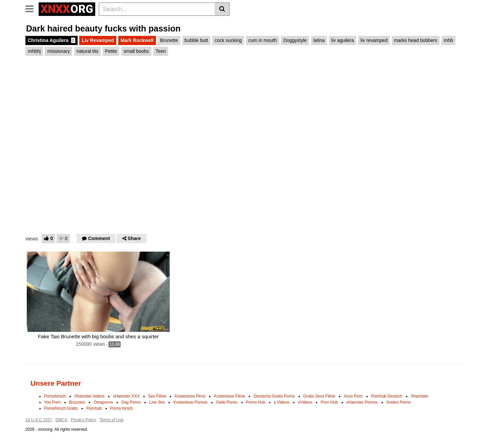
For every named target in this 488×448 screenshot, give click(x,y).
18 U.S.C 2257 (39, 420)
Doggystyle (295, 40)
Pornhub (94, 408)
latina (319, 40)
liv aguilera (343, 40)
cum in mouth (263, 40)
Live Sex (157, 402)
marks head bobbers (416, 40)
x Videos (282, 402)
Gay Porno (131, 402)
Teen (161, 51)
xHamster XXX (126, 396)
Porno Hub (256, 402)
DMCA (62, 420)
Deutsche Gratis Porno (274, 396)
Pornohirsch (55, 396)
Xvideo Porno (399, 402)
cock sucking (228, 40)
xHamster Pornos (362, 402)
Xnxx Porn (353, 396)
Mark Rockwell (137, 40)
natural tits (88, 51)
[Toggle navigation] (32, 8)
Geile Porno (227, 402)
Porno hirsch (121, 408)
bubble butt (196, 40)
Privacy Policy (84, 420)
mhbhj (34, 51)
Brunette (169, 40)
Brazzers (77, 402)
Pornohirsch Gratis (61, 408)
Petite (111, 51)
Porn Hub (329, 402)
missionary (58, 51)
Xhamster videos (89, 396)
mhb (449, 40)
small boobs (136, 51)
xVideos (305, 402)
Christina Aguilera (52, 40)
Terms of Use (112, 420)
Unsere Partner (56, 383)
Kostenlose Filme (229, 396)
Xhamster (419, 396)
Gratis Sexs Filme (319, 396)
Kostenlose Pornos (190, 402)
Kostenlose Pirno (190, 396)
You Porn (52, 402)
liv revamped (374, 40)
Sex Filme (157, 396)
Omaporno (103, 402)
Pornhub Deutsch (387, 396)
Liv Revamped (98, 40)
